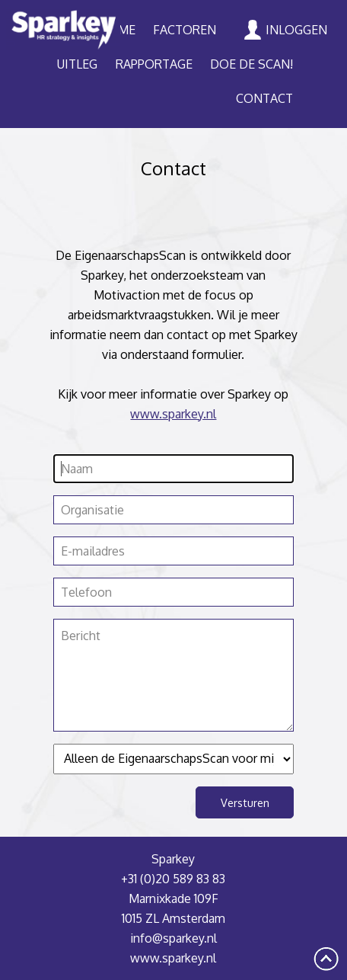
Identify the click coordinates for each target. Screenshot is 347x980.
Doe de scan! (251, 64)
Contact (264, 98)
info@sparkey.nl (173, 938)
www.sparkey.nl (173, 414)
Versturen (245, 802)
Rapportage (154, 64)
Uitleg (77, 64)
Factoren (185, 30)
